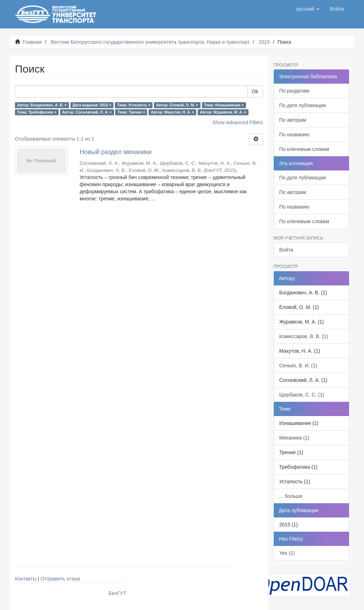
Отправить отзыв (60, 579)
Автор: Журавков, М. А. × (223, 112)
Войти (286, 250)
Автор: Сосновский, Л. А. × (87, 112)
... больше (291, 496)
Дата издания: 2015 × (92, 105)
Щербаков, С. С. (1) (302, 395)
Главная (32, 42)
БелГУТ (118, 593)
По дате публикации (303, 105)
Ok (255, 91)
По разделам (294, 91)
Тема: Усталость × (134, 105)
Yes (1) (287, 553)
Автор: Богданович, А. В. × (42, 105)
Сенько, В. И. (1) (298, 366)
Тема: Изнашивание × (224, 105)
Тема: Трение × (131, 112)
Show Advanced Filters (237, 122)
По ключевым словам (304, 149)
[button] (308, 9)
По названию (295, 135)
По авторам (293, 120)
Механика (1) (295, 438)
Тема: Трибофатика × (37, 112)
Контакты (26, 579)
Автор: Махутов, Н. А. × (173, 112)
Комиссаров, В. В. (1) (304, 336)
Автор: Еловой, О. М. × (177, 105)
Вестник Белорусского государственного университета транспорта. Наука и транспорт (150, 42)
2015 (264, 42)
